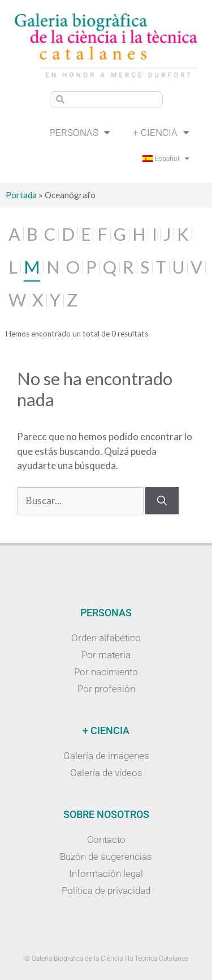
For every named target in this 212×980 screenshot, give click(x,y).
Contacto (106, 840)
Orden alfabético (106, 638)
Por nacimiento (106, 672)
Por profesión (106, 689)
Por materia (106, 655)
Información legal (106, 874)
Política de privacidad (106, 890)
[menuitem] (166, 159)
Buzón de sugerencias (106, 857)
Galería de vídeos (106, 773)
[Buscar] (162, 501)
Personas (80, 132)
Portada (21, 195)
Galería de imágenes (106, 756)
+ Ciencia (161, 132)
